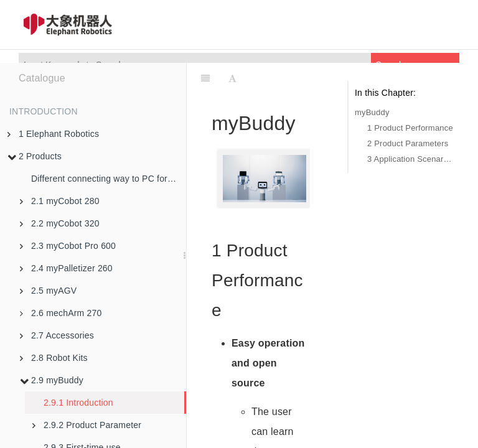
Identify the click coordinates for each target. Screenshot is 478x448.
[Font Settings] (232, 78)
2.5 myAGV (48, 291)
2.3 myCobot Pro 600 (68, 246)
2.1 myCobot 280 (60, 201)
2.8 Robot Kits (54, 358)
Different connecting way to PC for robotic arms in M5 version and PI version (109, 179)
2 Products (35, 156)
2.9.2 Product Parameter (87, 425)
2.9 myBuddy (52, 380)
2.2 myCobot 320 (60, 223)
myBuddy (372, 112)
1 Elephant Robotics (53, 134)
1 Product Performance (410, 128)
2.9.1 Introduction (78, 403)
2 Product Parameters (408, 143)
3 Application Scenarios (410, 159)
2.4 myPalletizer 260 (66, 268)
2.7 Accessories (57, 335)
